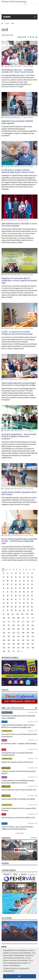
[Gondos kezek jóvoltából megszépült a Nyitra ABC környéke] (19, 475)
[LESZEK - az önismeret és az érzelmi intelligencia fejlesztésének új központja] (19, 315)
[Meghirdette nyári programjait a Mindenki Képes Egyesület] (19, 104)
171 (13, 651)
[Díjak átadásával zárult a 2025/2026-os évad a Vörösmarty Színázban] (19, 207)
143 (13, 636)
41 (28, 584)
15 (20, 573)
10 (34, 570)
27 (4, 581)
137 (18, 633)
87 (20, 607)
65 (28, 596)
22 (16, 577)
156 (9, 644)
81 (28, 603)
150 (13, 640)
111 (28, 618)
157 (13, 644)
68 (8, 599)
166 (23, 648)
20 (8, 577)
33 (28, 581)
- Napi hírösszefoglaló (15, 708)
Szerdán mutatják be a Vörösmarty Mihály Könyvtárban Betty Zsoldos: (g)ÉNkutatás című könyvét (18, 782)
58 (32, 592)
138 (23, 633)
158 (18, 644)
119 (33, 622)
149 (9, 640)
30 (16, 581)
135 (9, 633)
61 (12, 596)
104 (27, 614)
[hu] (25, 4)
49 (28, 588)
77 (12, 603)
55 (20, 592)
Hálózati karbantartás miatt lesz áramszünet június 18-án (19, 790)
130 (18, 629)
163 (9, 648)
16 (24, 573)
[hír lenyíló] (36, 708)
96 (24, 610)
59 (4, 596)
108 (13, 618)
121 (9, 625)
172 (18, 651)
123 (18, 625)
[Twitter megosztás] (31, 37)
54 (16, 592)
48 (24, 588)
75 (4, 603)
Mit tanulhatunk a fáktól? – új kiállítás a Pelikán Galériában (19, 744)
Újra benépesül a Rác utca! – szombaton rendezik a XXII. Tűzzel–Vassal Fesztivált (18, 71)
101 (13, 614)
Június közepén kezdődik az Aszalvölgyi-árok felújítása (18, 799)
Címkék (7, 23)
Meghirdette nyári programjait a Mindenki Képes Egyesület (17, 122)
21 (12, 577)
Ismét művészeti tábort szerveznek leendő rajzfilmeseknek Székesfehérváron (19, 735)
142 (9, 636)
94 (16, 610)
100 (8, 614)
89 (28, 607)
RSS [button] (3, 947)
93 (12, 610)
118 (28, 622)
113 (4, 622)
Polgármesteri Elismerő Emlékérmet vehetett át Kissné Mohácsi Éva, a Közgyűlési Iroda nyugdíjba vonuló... (18, 726)
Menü (7, 17)
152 (23, 640)
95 (20, 610)
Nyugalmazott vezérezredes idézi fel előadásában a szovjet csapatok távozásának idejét (19, 281)
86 (16, 607)
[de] (32, 4)
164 (13, 648)
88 (24, 607)
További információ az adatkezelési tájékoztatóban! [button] (16, 970)
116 (18, 622)
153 (28, 640)
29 (12, 581)
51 (4, 592)
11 (4, 573)
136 (13, 633)
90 (32, 607)
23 (20, 577)
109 (18, 618)
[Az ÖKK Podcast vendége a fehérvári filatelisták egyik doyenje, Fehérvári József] (19, 153)
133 (33, 629)
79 (20, 603)
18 (32, 573)
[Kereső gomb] (35, 17)
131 (23, 629)
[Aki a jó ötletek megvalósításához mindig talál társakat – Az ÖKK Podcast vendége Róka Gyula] (19, 522)
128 (9, 629)
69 (12, 599)
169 (4, 651)
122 (13, 625)
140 (33, 633)
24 (24, 577)
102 (18, 614)
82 (32, 603)
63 (20, 596)
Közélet (6, 379)
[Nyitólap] (2, 23)
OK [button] (20, 976)
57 (28, 592)
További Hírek (20, 833)
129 (13, 629)
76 (8, 603)
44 (8, 588)
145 (23, 636)
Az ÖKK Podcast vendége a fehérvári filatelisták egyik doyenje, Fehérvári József (18, 171)
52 (8, 592)
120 (4, 625)
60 (8, 596)
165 (18, 648)
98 (32, 610)
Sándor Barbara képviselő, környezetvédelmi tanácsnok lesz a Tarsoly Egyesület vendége (19, 384)
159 (23, 644)
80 (24, 603)
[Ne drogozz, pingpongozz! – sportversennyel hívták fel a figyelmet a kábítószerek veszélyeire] (19, 417)
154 (33, 640)
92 (8, 610)
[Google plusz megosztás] (33, 37)
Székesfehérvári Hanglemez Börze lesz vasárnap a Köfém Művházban (19, 809)
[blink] (37, 4)
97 (28, 610)
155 (4, 644)
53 (12, 592)
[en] (28, 4)
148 (4, 640)
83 (4, 607)
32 (24, 581)
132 (28, 629)
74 (32, 599)
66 (32, 596)
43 (4, 588)
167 (28, 648)
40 (24, 584)
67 (4, 599)
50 (32, 588)
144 (18, 636)
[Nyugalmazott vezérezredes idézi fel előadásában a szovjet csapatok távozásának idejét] (19, 261)
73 (28, 599)
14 (16, 573)
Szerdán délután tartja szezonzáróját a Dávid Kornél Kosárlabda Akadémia (17, 754)
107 (9, 618)
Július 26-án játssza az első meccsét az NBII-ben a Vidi (18, 818)
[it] (34, 4)
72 (24, 599)
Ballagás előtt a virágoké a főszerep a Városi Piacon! (17, 762)
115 (13, 622)
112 (33, 618)
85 (12, 607)
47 (20, 588)
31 (20, 581)
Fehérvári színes (9, 66)
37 (12, 584)
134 (4, 633)
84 (8, 607)
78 (16, 603)
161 (33, 644)
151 (18, 640)
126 (33, 625)
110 (23, 618)
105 (32, 614)
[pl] (30, 4)
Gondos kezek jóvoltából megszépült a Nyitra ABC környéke (19, 493)
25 (28, 577)
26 (32, 577)
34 (32, 581)
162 (4, 648)
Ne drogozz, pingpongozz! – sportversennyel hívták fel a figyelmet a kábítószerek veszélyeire (19, 436)
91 (4, 610)
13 (12, 573)
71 (20, 599)
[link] (19, 673)
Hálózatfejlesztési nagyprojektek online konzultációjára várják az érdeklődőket (18, 717)
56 (24, 592)
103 (22, 614)
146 (28, 636)
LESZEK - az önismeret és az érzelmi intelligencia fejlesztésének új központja (17, 333)
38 (16, 584)
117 (23, 622)
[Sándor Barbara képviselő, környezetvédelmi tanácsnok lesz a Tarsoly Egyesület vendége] (19, 366)
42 (32, 584)
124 (23, 625)
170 (9, 651)
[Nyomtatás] (36, 37)
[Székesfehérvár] (21, 9)
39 (20, 584)
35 (4, 584)
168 (33, 648)
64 (24, 596)
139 (28, 633)
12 (8, 573)
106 (4, 618)
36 (8, 584)
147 (33, 636)
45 (12, 588)
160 (28, 644)
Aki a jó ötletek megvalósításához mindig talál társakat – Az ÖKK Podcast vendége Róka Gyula (19, 541)
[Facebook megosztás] (28, 37)
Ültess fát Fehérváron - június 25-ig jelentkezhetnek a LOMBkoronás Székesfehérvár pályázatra (18, 828)
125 (28, 625)
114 (9, 622)
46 (16, 588)
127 (4, 629)
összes (33, 838)
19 (4, 577)
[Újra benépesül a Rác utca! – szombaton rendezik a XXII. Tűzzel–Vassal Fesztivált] (19, 53)
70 (16, 599)
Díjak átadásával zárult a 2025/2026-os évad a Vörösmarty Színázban (19, 225)
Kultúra (6, 220)
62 (16, 596)
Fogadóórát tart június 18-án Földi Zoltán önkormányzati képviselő (19, 772)
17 (28, 573)
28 (8, 581)
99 (4, 614)
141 (4, 636)
